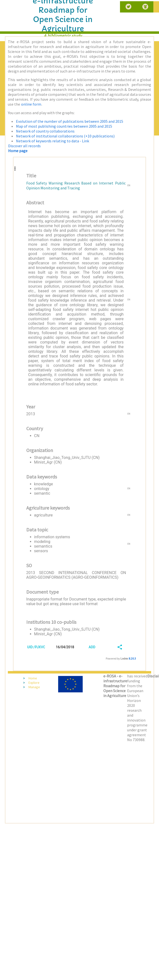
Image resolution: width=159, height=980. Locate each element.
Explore (34, 683)
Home (33, 678)
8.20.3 (132, 658)
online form (31, 104)
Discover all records (24, 146)
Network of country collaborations (45, 131)
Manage (34, 687)
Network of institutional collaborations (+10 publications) (65, 136)
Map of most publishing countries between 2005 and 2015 (64, 126)
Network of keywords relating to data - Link (53, 141)
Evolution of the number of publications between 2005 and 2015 (70, 121)
